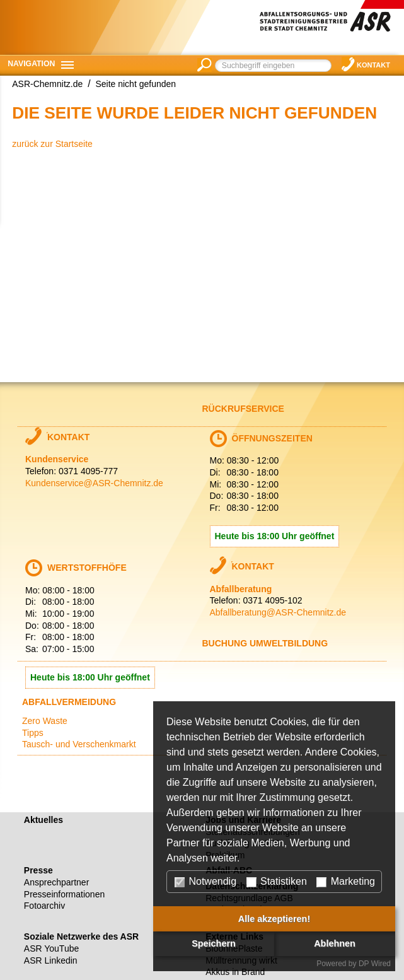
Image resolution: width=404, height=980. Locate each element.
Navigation (31, 64)
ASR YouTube (51, 948)
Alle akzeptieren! (274, 919)
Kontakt (373, 65)
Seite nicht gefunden (136, 84)
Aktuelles (43, 820)
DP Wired (375, 964)
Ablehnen (335, 943)
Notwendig (205, 882)
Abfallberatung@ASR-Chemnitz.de (278, 612)
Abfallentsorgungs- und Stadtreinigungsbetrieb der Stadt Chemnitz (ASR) (332, 25)
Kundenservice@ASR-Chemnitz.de (94, 483)
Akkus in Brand (235, 972)
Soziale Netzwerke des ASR (81, 936)
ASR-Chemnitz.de (47, 84)
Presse (38, 870)
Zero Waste (45, 721)
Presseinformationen (64, 894)
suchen (205, 65)
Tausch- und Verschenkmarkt (79, 744)
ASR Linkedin (51, 960)
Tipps (33, 733)
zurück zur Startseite (52, 144)
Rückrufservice (243, 409)
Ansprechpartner (57, 882)
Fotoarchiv (44, 906)
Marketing (346, 882)
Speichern (214, 943)
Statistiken (277, 882)
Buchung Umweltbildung (265, 643)
